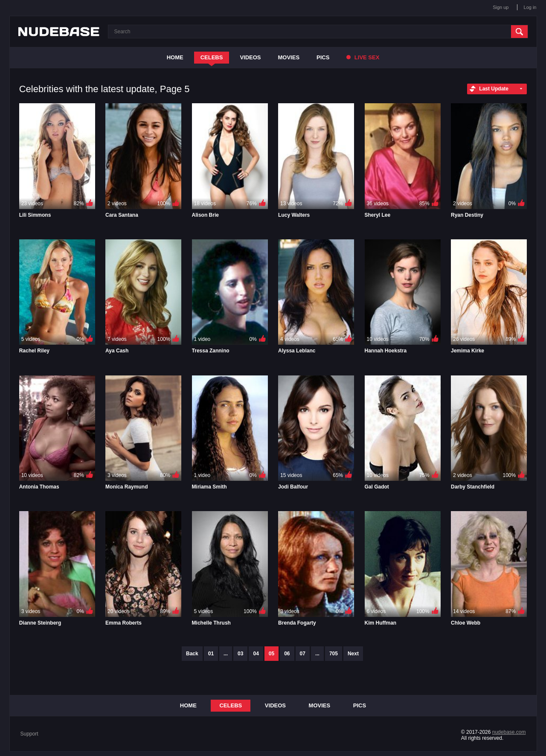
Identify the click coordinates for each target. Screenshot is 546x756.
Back (192, 654)
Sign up (501, 7)
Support (29, 734)
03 (240, 654)
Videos (250, 57)
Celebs (212, 57)
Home (175, 57)
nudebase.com (509, 732)
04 (256, 654)
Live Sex (363, 57)
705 (334, 654)
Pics (323, 57)
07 (303, 654)
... (226, 654)
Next (353, 654)
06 (287, 654)
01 (211, 654)
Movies (289, 57)
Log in (530, 7)
